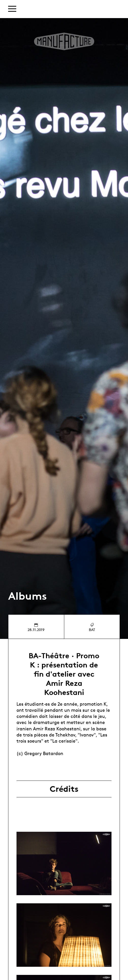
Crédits (64, 789)
